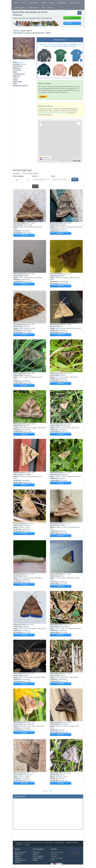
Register (35, 860)
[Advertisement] (48, 814)
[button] (14, 48)
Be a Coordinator (38, 856)
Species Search (33, 8)
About (24, 3)
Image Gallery (62, 3)
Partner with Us (38, 858)
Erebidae (21, 62)
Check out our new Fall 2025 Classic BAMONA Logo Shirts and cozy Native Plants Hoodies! (60, 45)
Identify (44, 3)
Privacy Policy (59, 842)
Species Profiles (20, 8)
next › (51, 791)
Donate (50, 8)
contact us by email (44, 113)
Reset (35, 186)
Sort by (35, 176)
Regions (52, 3)
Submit (75, 179)
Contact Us (19, 844)
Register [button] (68, 23)
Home (16, 3)
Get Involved (34, 3)
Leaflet (59, 161)
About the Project (20, 852)
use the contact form (59, 113)
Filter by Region (18, 176)
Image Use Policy (72, 842)
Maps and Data (74, 3)
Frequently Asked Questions (20, 861)
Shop (43, 8)
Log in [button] (68, 18)
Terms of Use (48, 842)
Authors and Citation (19, 855)
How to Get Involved (36, 853)
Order (53, 176)
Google (70, 161)
